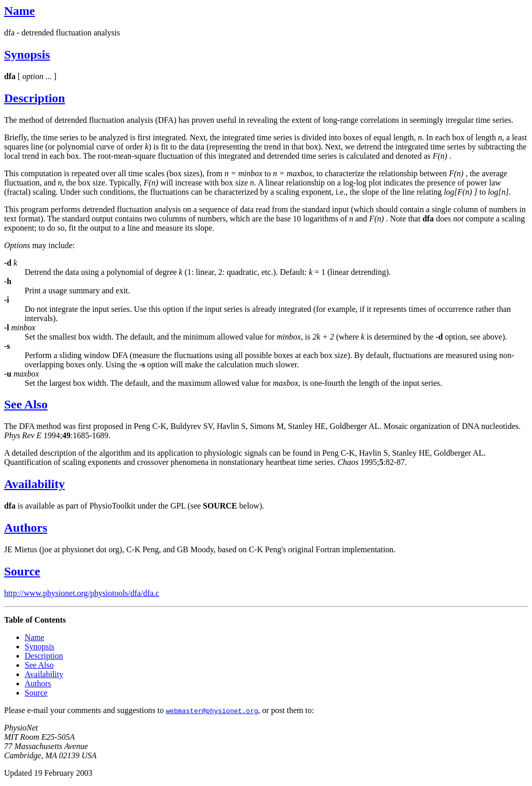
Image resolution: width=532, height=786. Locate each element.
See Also (26, 404)
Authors (26, 528)
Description (35, 98)
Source (22, 571)
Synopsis (27, 54)
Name (20, 11)
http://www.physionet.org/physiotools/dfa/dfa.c (82, 593)
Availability (34, 484)
